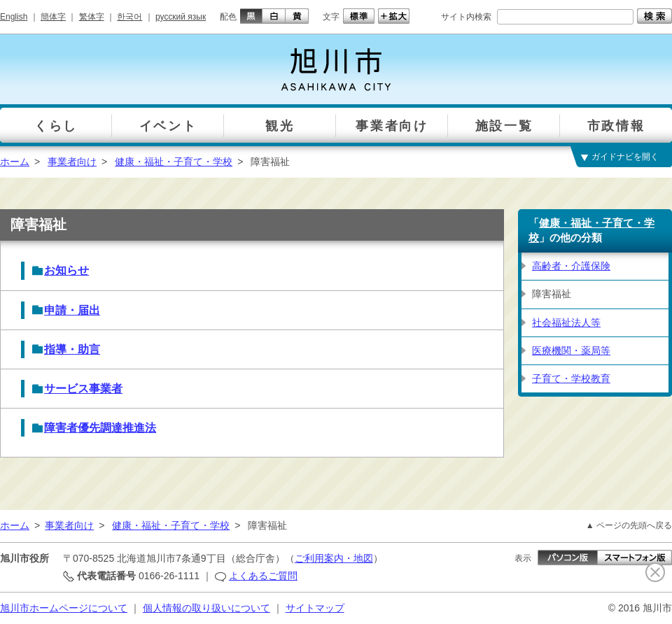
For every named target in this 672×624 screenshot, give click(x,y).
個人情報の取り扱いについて (206, 608)
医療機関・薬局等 (571, 350)
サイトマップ (315, 608)
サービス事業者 (83, 389)
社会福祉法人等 (566, 322)
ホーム (15, 162)
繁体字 (92, 17)
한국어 (129, 17)
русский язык (181, 17)
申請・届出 (72, 310)
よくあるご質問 (263, 576)
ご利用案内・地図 (334, 558)
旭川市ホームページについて (64, 608)
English (14, 17)
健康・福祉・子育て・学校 (174, 162)
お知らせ (66, 270)
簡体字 (53, 17)
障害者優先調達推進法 (100, 428)
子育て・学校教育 (571, 378)
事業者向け (72, 162)
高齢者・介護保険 (571, 266)
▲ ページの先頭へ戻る (629, 525)
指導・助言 (72, 349)
